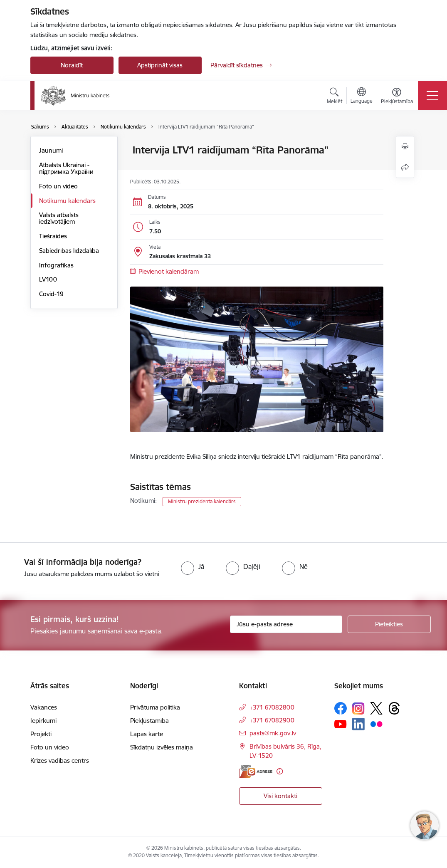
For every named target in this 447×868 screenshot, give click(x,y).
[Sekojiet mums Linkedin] (358, 724)
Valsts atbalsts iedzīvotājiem (59, 218)
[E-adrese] (256, 771)
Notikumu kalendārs (67, 201)
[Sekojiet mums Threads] (394, 708)
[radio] (193, 566)
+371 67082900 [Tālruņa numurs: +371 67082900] (272, 720)
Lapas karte (147, 734)
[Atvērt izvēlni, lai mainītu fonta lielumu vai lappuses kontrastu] (397, 97)
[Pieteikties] (389, 624)
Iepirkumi (43, 721)
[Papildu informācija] (280, 771)
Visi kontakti (280, 796)
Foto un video (58, 186)
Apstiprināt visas (160, 65)
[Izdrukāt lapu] (405, 147)
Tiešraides (53, 236)
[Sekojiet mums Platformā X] (376, 708)
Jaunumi (51, 150)
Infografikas (56, 265)
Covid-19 (51, 294)
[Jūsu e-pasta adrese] (286, 624)
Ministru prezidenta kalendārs (202, 501)
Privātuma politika (155, 707)
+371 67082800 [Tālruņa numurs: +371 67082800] (272, 707)
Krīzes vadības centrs (60, 760)
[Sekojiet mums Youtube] (341, 724)
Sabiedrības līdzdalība (69, 251)
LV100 (48, 279)
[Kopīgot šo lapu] (405, 167)
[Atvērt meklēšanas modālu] (335, 97)
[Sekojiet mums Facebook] (341, 708)
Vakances (44, 707)
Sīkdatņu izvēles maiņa (162, 747)
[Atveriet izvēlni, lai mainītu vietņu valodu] (362, 96)
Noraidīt (72, 65)
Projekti (41, 734)
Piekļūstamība (149, 721)
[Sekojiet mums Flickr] (376, 724)
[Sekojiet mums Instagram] (358, 708)
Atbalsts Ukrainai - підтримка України (66, 168)
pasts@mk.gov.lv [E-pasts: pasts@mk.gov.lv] (273, 733)
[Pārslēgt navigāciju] (432, 96)
